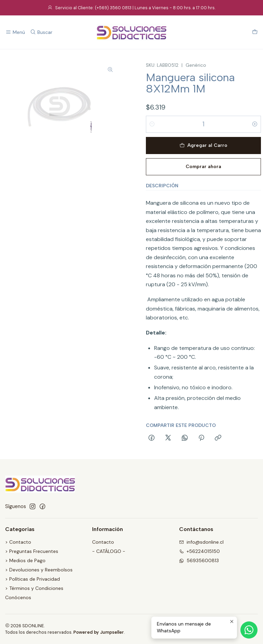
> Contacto (18, 542)
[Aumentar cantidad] (255, 124)
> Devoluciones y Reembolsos (39, 570)
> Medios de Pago (25, 560)
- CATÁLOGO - (109, 551)
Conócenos (18, 597)
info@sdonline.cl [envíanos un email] (201, 542)
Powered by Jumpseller (99, 632)
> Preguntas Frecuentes (32, 551)
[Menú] (15, 32)
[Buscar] (41, 32)
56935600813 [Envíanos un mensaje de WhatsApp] (199, 560)
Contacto (103, 542)
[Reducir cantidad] (152, 124)
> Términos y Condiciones (34, 588)
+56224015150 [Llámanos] (199, 551)
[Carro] (255, 32)
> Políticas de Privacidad (33, 579)
